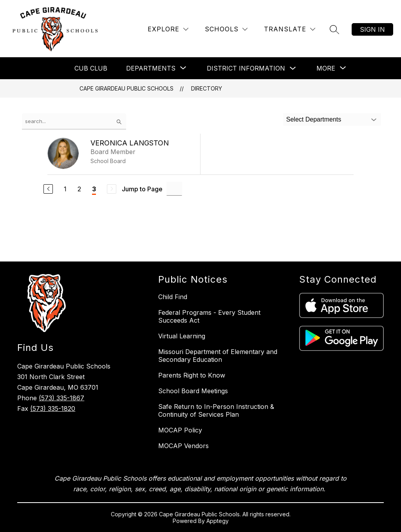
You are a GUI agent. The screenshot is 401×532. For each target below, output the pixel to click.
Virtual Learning (182, 336)
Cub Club (91, 68)
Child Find (173, 297)
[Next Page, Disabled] (112, 189)
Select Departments (314, 119)
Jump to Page (142, 189)
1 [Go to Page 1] (65, 189)
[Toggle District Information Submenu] (293, 68)
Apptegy (218, 521)
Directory (207, 88)
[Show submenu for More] (326, 68)
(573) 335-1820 (53, 409)
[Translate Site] (290, 29)
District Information (246, 68)
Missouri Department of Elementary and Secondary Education (218, 356)
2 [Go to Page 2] (79, 189)
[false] (74, 121)
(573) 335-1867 (61, 398)
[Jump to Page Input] (174, 189)
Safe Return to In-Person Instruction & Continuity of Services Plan (216, 410)
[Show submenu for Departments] (151, 68)
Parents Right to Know (192, 375)
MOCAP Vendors (183, 446)
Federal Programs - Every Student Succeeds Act (209, 316)
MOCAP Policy (180, 430)
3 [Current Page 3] (94, 189)
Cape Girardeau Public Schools (126, 88)
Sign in (372, 29)
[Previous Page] (48, 189)
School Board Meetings (193, 391)
